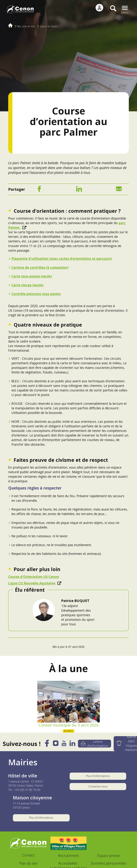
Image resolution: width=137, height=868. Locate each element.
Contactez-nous (98, 786)
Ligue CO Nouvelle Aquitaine (32, 583)
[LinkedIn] (79, 190)
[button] (125, 10)
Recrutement (68, 856)
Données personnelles (109, 863)
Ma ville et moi (26, 26)
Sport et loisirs (49, 26)
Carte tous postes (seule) (32, 276)
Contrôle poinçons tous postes (36, 294)
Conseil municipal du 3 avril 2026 (68, 725)
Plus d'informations (98, 776)
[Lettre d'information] (95, 744)
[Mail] (119, 190)
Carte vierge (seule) (28, 285)
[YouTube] (64, 744)
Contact (28, 855)
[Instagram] (56, 744)
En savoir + (69, 731)
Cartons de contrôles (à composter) (40, 267)
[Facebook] (39, 190)
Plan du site (28, 863)
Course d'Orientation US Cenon (34, 577)
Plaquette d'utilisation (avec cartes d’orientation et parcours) (62, 258)
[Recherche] (111, 10)
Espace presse (109, 856)
